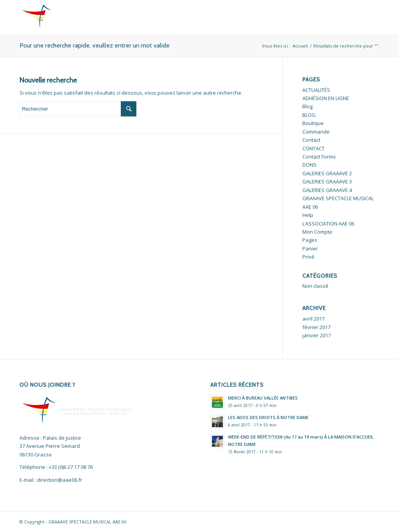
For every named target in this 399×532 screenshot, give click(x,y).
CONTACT (313, 148)
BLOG (309, 115)
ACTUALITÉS (316, 90)
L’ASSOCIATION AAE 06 (328, 224)
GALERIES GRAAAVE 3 (327, 181)
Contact (311, 140)
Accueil (300, 46)
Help (308, 215)
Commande (316, 132)
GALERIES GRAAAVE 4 (327, 190)
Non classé (315, 286)
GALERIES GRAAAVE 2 (327, 173)
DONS (309, 165)
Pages (310, 240)
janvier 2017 (317, 335)
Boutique (313, 123)
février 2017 (316, 327)
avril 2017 (313, 319)
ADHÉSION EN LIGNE (326, 98)
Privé (308, 257)
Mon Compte (317, 232)
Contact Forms (319, 157)
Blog (307, 106)
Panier (310, 248)
